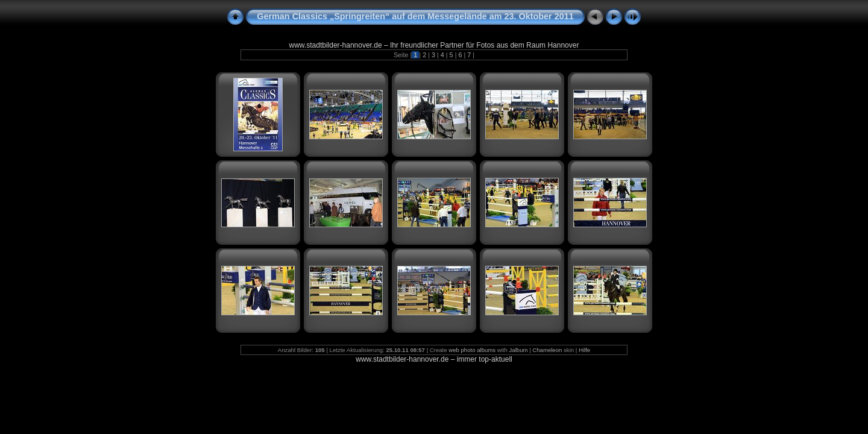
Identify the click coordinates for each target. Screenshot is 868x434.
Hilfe (584, 350)
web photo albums (472, 350)
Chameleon (547, 350)
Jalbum (519, 350)
